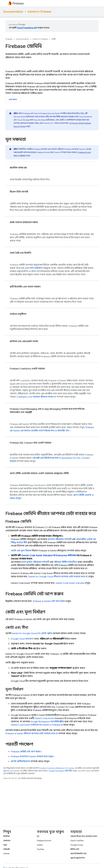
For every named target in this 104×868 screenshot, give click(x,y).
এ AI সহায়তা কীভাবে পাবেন (35, 397)
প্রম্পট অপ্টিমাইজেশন (20, 761)
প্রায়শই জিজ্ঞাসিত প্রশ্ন (78, 854)
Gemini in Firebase (39, 12)
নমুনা (5, 845)
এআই (53, 39)
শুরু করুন (13, 99)
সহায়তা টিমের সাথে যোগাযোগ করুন (84, 836)
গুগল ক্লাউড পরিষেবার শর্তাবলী (35, 562)
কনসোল (22, 639)
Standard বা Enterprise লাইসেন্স (49, 556)
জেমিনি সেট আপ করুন (26, 752)
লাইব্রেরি (6, 849)
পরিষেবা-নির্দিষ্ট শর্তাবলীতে (65, 562)
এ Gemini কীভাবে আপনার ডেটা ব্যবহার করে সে (32, 734)
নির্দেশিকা (7, 836)
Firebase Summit (44, 841)
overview (70, 583)
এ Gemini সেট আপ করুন (49, 601)
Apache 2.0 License (11, 771)
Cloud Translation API (27, 28)
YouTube (40, 849)
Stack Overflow (77, 841)
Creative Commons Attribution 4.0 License (57, 768)
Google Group (77, 845)
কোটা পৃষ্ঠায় (32, 633)
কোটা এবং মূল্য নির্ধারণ (21, 551)
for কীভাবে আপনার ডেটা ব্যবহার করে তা (58, 577)
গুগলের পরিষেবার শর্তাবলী (60, 539)
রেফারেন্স (7, 841)
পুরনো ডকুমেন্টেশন (78, 858)
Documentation (13, 12)
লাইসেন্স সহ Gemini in (36, 725)
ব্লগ (38, 836)
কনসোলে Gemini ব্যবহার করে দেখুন (32, 757)
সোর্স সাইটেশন (36, 268)
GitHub (6, 854)
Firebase (9, 39)
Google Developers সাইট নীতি (60, 771)
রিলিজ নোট (75, 849)
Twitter (40, 845)
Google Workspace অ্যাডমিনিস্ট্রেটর (47, 722)
